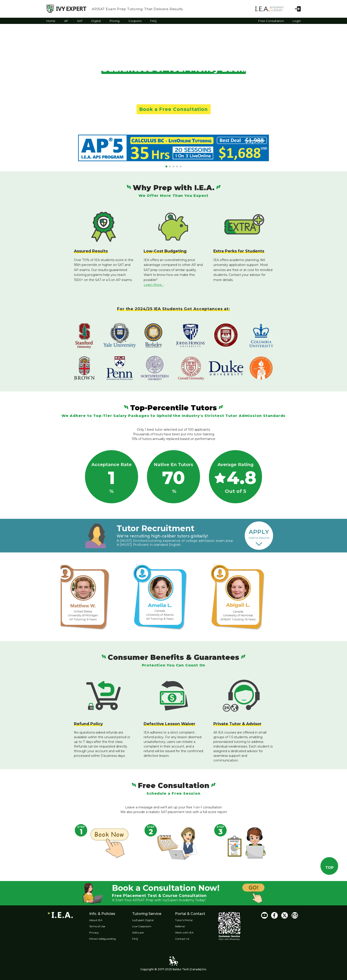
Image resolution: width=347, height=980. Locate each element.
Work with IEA (191, 933)
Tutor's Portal (190, 920)
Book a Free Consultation (173, 109)
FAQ (139, 939)
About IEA (98, 920)
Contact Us (189, 939)
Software (142, 933)
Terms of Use (99, 926)
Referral (186, 926)
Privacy (96, 933)
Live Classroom (146, 926)
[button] (166, 167)
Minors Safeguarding (105, 939)
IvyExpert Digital (147, 920)
